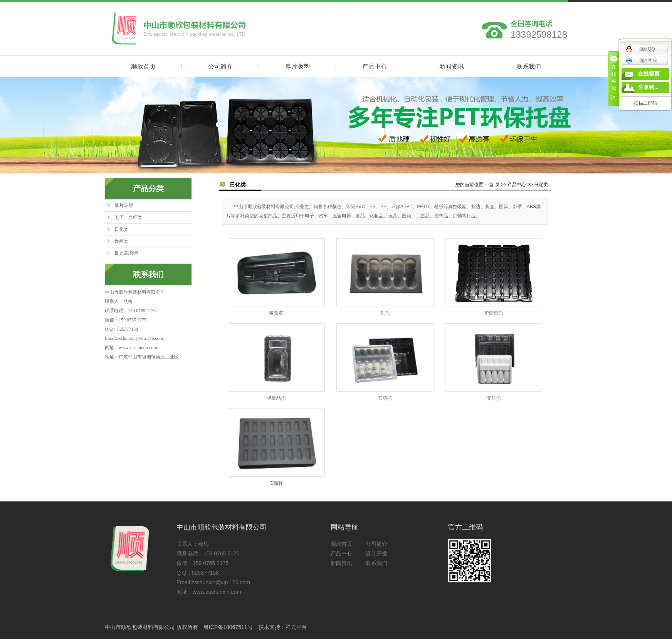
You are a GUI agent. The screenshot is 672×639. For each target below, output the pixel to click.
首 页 (494, 185)
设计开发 (376, 553)
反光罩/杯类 (127, 253)
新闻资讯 (452, 66)
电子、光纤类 (128, 217)
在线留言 (649, 74)
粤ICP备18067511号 (228, 627)
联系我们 (529, 66)
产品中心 (375, 66)
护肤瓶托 (494, 313)
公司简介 (220, 66)
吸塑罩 (276, 313)
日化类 (121, 229)
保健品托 (276, 398)
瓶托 (385, 313)
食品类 (121, 241)
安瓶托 (385, 398)
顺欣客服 (641, 61)
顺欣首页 (143, 66)
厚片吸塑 (297, 66)
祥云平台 (296, 627)
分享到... (648, 87)
